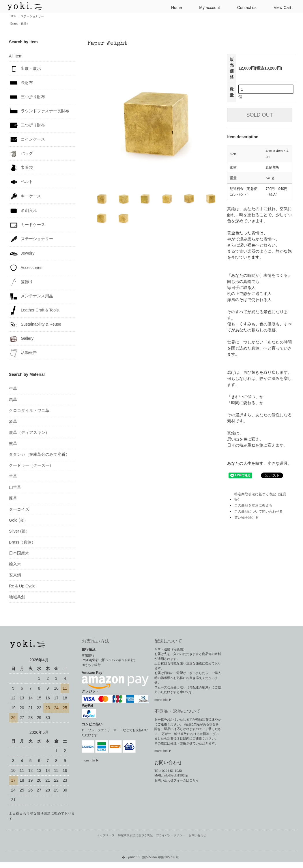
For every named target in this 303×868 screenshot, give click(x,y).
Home (174, 7)
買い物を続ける (246, 518)
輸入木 (15, 564)
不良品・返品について (177, 711)
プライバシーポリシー (171, 835)
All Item (16, 56)
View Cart (280, 7)
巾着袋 (21, 168)
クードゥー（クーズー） (31, 465)
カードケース (27, 225)
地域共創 (17, 597)
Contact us (245, 7)
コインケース (27, 139)
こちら (194, 780)
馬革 (13, 400)
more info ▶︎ (163, 700)
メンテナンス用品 (31, 296)
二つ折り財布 (27, 125)
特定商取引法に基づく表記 (135, 835)
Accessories (26, 268)
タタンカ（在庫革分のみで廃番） (39, 454)
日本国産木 (19, 553)
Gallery (21, 339)
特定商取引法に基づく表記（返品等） (260, 497)
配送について (168, 641)
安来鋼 (15, 575)
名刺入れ (23, 211)
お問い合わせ (197, 835)
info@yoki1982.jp (176, 775)
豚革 (13, 498)
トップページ (106, 835)
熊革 (13, 443)
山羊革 (15, 487)
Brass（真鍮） (20, 24)
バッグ (21, 154)
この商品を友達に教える (253, 505)
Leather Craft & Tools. (34, 310)
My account (207, 7)
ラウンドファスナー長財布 (39, 111)
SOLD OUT (260, 115)
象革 (13, 421)
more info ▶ (90, 760)
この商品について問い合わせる (259, 512)
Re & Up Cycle (22, 586)
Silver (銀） (19, 531)
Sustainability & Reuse (35, 324)
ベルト (21, 182)
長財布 (21, 83)
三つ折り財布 (27, 97)
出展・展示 (25, 69)
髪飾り (21, 282)
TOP (13, 16)
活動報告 (23, 353)
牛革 (13, 389)
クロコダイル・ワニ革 (29, 410)
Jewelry (22, 254)
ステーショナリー (32, 16)
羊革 (13, 476)
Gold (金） (18, 520)
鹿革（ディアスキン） (29, 432)
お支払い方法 (96, 641)
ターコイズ (19, 509)
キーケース (25, 196)
